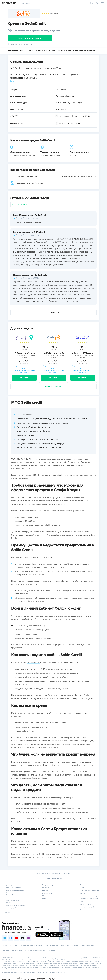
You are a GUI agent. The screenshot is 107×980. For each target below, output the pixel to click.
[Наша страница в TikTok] (23, 938)
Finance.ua (39, 873)
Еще (12, 81)
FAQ (81, 901)
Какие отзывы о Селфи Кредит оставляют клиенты (39, 448)
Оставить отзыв (20, 205)
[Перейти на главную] (9, 3)
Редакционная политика (32, 946)
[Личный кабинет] (91, 3)
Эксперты (65, 946)
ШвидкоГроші (47, 893)
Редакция (14, 946)
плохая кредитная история (51, 501)
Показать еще (54, 312)
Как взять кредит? (86, 904)
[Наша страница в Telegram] (5, 938)
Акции (82, 910)
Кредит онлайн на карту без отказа (14, 891)
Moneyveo (46, 888)
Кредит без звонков (11, 898)
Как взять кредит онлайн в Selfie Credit (34, 431)
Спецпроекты (88, 946)
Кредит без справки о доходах (15, 905)
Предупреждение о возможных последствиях (24, 371)
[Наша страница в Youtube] (17, 938)
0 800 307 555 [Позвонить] (25, 3)
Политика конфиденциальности (91, 890)
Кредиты (47, 873)
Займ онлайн (9, 895)
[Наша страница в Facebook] (11, 938)
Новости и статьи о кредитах (90, 896)
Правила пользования (12, 950)
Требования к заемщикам (89, 899)
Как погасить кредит (26, 435)
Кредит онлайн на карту (13, 888)
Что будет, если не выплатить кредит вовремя (38, 440)
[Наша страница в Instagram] (28, 938)
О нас (82, 888)
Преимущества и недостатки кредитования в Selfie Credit (43, 423)
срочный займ (33, 662)
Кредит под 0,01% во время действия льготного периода (14, 909)
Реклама (76, 946)
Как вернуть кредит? (87, 907)
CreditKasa (46, 890)
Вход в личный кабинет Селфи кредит (34, 427)
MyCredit (45, 899)
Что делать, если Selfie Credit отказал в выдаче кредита (42, 444)
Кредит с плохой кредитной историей (14, 901)
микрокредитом (47, 581)
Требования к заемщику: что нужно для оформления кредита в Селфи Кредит (52, 419)
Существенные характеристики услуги (24, 367)
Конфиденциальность (35, 950)
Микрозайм (9, 913)
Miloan (45, 896)
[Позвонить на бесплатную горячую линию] (17, 932)
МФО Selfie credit (24, 415)
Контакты (83, 893)
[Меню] (102, 3)
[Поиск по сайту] (97, 3)
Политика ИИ (52, 946)
